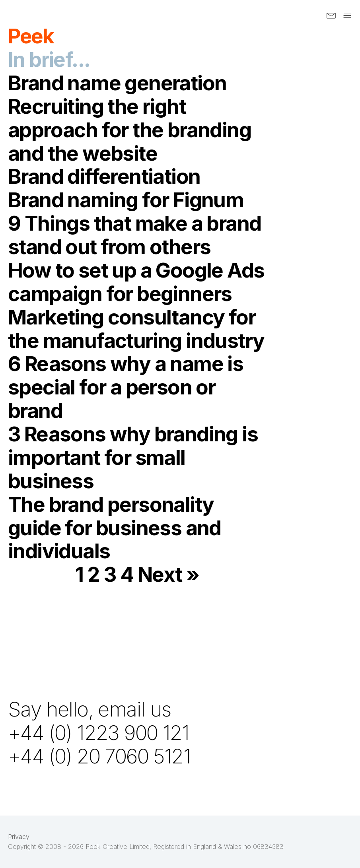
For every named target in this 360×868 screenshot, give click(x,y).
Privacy (19, 837)
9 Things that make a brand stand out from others (134, 235)
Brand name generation (117, 83)
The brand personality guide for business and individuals (115, 528)
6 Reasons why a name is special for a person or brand (126, 387)
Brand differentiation (104, 176)
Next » (168, 574)
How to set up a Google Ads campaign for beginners (136, 282)
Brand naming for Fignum (126, 200)
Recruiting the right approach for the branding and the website (129, 130)
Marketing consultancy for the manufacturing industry (136, 329)
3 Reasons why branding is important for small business (133, 457)
